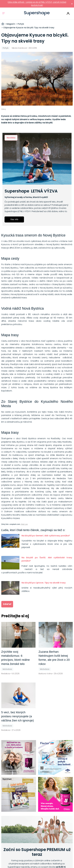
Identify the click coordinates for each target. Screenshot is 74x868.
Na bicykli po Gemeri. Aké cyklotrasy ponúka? (46, 536)
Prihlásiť (68, 13)
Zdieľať (7, 604)
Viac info (14, 219)
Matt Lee (24, 524)
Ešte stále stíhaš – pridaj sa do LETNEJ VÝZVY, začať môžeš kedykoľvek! (37, 4)
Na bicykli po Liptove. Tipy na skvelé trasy (44, 583)
